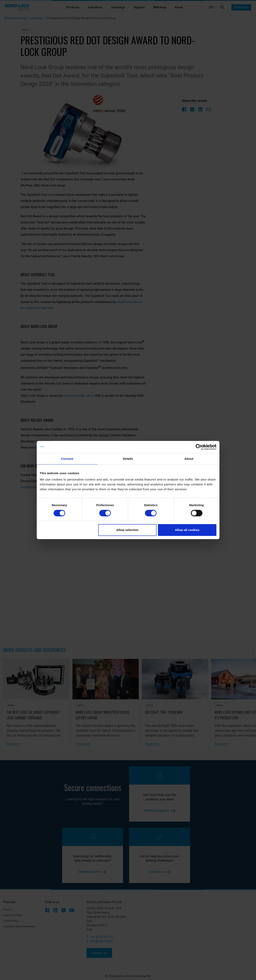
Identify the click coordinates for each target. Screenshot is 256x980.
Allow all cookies (187, 530)
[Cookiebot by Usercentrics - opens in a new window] (199, 447)
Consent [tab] (67, 459)
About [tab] (189, 459)
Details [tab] (128, 459)
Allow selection (127, 530)
